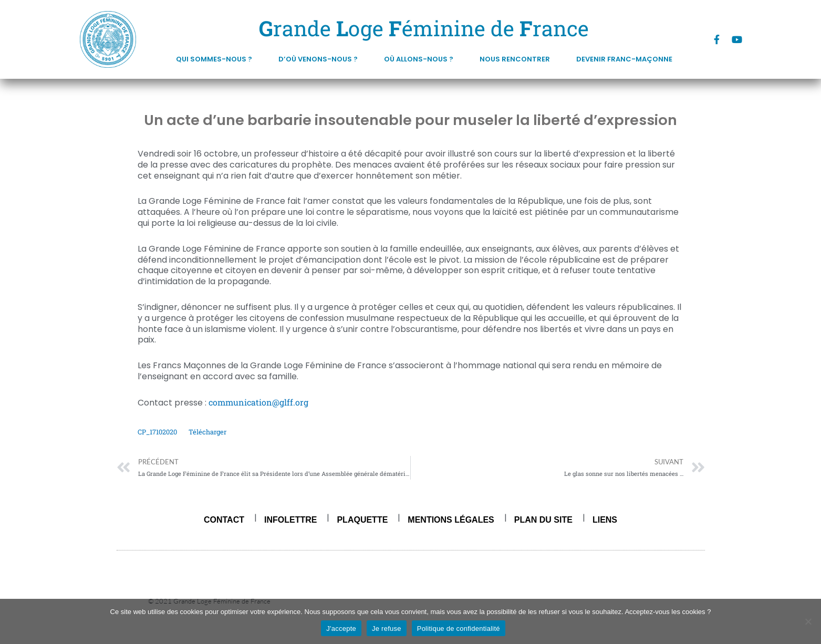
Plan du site (543, 520)
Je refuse (387, 629)
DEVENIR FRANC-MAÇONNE (624, 59)
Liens (605, 520)
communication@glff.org (258, 402)
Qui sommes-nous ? (217, 59)
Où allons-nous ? (421, 59)
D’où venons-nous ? (321, 59)
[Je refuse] (808, 621)
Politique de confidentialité (459, 629)
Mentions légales (451, 520)
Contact (224, 520)
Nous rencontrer (517, 59)
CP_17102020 (157, 432)
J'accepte (341, 629)
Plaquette (362, 520)
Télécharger (207, 432)
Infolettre (290, 520)
